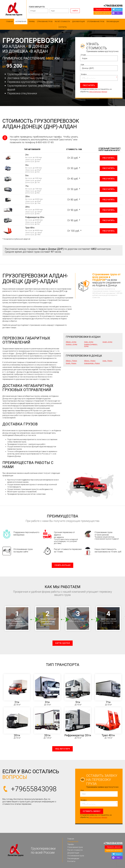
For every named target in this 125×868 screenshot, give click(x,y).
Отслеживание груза (96, 21)
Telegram (118, 9)
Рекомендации (113, 21)
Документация (78, 21)
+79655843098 (113, 6)
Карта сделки (63, 643)
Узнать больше (62, 565)
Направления (21, 21)
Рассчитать (109, 158)
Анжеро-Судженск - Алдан (91, 345)
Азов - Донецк (107, 361)
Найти (75, 11)
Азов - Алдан (89, 342)
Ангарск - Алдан (71, 344)
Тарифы (32, 21)
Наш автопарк (62, 749)
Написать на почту (102, 13)
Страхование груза (45, 21)
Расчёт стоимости (62, 21)
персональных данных (98, 92)
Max (118, 13)
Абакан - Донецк (71, 361)
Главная (10, 21)
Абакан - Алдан (71, 342)
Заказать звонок (102, 9)
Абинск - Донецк (90, 361)
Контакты (63, 27)
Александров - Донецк (92, 363)
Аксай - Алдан (107, 342)
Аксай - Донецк (71, 363)
